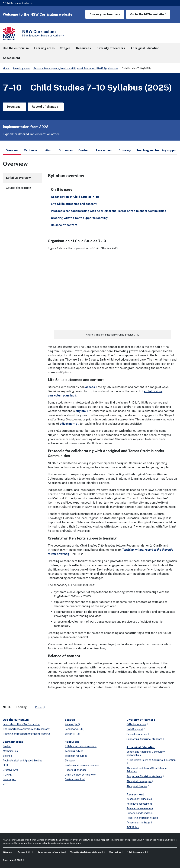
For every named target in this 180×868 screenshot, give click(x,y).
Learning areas (21, 69)
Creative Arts (10, 770)
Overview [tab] (12, 152)
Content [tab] (84, 150)
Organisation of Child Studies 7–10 (75, 197)
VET (5, 784)
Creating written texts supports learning (79, 218)
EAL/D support (135, 729)
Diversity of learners (141, 720)
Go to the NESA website (147, 14)
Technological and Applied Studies (22, 761)
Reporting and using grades (142, 818)
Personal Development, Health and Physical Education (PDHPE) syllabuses (76, 69)
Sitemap (7, 852)
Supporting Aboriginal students (144, 739)
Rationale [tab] (30, 150)
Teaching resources (76, 756)
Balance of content (64, 225)
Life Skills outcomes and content (74, 204)
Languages (9, 779)
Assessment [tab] (104, 150)
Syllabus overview (18, 178)
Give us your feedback (105, 14)
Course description (18, 188)
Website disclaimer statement (87, 852)
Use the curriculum (16, 720)
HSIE (6, 765)
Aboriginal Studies (137, 786)
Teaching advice (74, 751)
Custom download (75, 779)
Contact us (115, 852)
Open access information (51, 852)
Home (6, 69)
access (90, 387)
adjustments (68, 424)
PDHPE (7, 775)
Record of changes (76, 770)
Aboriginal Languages (139, 781)
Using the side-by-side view (80, 775)
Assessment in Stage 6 (140, 823)
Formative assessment (139, 804)
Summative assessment (140, 808)
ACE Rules (133, 827)
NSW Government (136, 852)
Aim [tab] (48, 150)
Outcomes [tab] (66, 150)
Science (7, 756)
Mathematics (10, 751)
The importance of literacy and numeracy (26, 729)
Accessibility (25, 852)
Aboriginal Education (141, 747)
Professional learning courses (82, 765)
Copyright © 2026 (12, 860)
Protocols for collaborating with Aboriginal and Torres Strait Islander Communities (109, 211)
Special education (137, 734)
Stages (70, 720)
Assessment (135, 794)
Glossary (70, 761)
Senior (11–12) (72, 734)
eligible (81, 411)
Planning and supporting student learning (26, 734)
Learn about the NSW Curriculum (21, 724)
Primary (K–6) (72, 724)
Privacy (39, 707)
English (7, 746)
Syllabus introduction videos (81, 746)
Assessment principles (139, 799)
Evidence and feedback (140, 813)
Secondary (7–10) (74, 729)
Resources (72, 742)
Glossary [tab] (125, 150)
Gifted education (136, 724)
